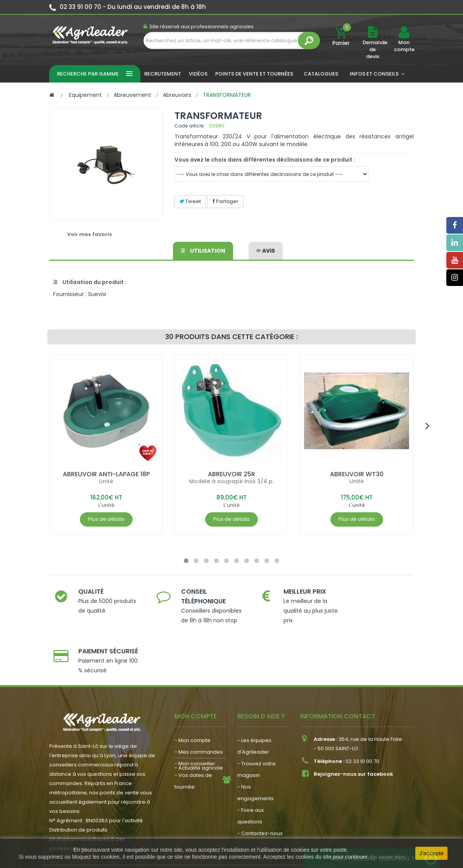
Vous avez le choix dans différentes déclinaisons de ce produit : (265, 160)
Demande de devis (375, 49)
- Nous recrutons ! (197, 778)
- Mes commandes (199, 712)
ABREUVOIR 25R (231, 474)
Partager (225, 201)
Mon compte (404, 46)
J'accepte (431, 853)
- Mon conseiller (195, 723)
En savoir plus (387, 857)
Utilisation (203, 250)
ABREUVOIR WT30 (357, 474)
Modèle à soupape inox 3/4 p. (231, 481)
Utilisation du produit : (90, 282)
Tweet (190, 201)
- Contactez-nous (260, 793)
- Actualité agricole (199, 766)
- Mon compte (193, 700)
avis (266, 250)
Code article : (190, 126)
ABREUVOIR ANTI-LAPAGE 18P (106, 474)
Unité (106, 481)
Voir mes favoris (90, 234)
